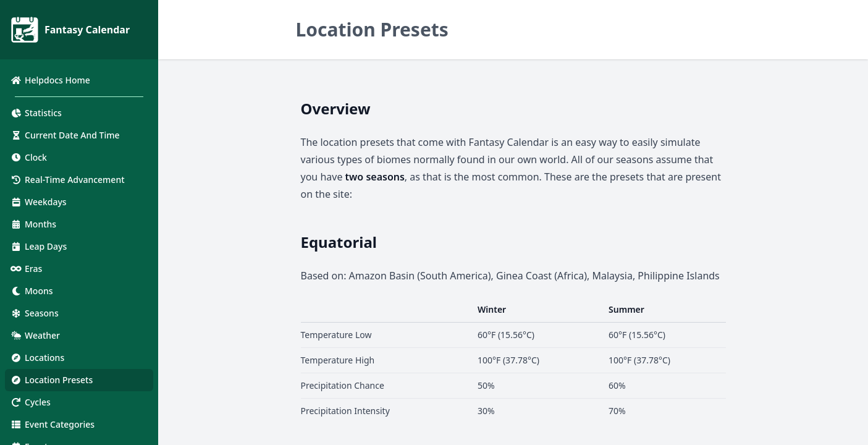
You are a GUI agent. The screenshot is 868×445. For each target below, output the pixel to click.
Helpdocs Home (50, 80)
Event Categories (52, 424)
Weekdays (38, 202)
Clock (28, 157)
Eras (26, 269)
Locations (37, 358)
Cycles (30, 402)
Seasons (34, 313)
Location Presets (51, 380)
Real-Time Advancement (67, 180)
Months (33, 224)
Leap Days (38, 246)
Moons (32, 291)
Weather (35, 335)
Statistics (36, 113)
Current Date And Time (65, 135)
